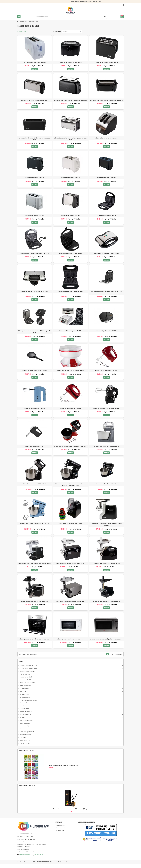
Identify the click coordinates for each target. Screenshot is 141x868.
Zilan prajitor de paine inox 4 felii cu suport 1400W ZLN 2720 (71, 139)
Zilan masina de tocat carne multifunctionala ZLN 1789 (35, 566)
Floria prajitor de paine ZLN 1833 (70, 178)
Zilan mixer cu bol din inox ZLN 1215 (106, 487)
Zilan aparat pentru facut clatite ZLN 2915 (35, 372)
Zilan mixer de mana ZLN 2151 (35, 449)
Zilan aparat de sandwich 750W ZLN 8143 (107, 255)
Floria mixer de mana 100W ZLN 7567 (106, 372)
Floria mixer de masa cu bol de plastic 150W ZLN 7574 (70, 449)
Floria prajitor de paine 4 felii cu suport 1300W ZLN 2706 (35, 139)
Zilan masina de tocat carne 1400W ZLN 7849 (35, 605)
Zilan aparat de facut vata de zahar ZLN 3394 (70, 372)
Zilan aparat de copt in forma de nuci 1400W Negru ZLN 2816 (35, 333)
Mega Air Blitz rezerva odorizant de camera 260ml (64, 770)
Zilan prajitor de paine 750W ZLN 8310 (70, 62)
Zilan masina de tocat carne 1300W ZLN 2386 (107, 605)
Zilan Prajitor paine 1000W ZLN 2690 (107, 138)
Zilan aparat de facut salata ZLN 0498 (70, 527)
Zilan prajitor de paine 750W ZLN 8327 (106, 62)
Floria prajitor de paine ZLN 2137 (34, 216)
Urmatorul (118, 658)
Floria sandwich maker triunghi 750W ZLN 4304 (35, 255)
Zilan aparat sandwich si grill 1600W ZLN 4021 (35, 293)
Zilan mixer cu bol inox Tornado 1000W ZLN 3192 (35, 527)
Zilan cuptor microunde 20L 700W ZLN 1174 (70, 643)
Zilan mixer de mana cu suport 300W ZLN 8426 (106, 410)
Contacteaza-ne (60, 834)
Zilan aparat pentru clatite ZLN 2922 (106, 333)
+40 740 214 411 (39, 859)
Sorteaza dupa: (57, 31)
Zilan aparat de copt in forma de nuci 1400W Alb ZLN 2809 (106, 294)
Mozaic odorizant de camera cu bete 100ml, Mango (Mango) (70, 813)
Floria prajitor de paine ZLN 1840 (70, 216)
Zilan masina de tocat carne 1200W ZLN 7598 (107, 566)
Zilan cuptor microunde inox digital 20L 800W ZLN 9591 (106, 643)
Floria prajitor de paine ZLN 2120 (106, 178)
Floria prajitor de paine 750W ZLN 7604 (35, 62)
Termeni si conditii (60, 832)
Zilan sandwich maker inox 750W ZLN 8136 (70, 255)
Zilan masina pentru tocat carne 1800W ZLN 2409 (70, 605)
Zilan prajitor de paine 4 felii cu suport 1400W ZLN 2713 (106, 100)
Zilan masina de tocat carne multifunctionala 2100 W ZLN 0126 (106, 527)
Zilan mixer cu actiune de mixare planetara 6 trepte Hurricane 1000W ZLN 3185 (70, 488)
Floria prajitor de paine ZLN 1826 (34, 178)
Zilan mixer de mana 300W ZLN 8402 (70, 410)
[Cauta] (69, 17)
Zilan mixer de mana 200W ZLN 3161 (34, 410)
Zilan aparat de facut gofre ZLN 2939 (70, 333)
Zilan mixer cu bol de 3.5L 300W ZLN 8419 (106, 449)
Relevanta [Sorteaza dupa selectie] (66, 31)
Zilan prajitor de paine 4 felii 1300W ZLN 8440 (35, 100)
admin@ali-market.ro (25, 859)
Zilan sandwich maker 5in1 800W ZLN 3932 (71, 293)
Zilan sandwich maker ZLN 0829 (106, 216)
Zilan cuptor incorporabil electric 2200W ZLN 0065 (35, 643)
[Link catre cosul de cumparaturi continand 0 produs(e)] (122, 17)
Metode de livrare (60, 829)
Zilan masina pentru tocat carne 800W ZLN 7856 (70, 566)
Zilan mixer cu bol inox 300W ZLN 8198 (34, 487)
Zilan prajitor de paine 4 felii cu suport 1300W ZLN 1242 (70, 100)
